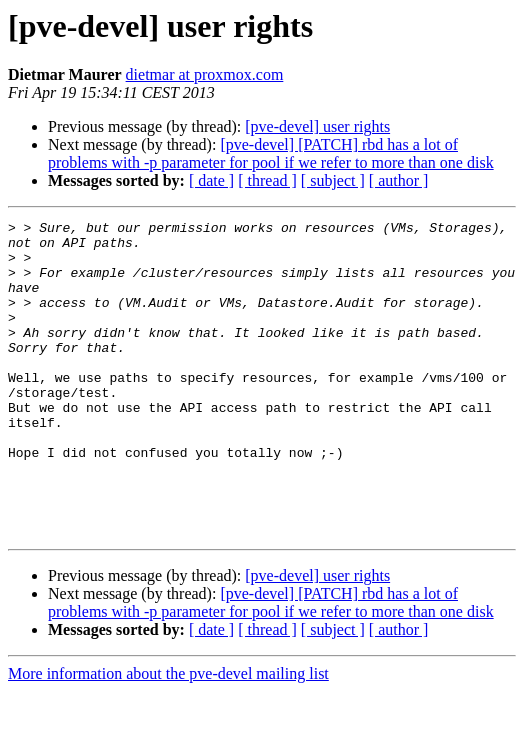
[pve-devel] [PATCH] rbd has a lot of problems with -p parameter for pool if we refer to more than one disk (271, 153)
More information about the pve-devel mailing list (168, 736)
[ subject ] (333, 180)
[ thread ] (267, 180)
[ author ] (399, 180)
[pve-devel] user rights (317, 126)
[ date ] (211, 180)
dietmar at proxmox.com (205, 74)
